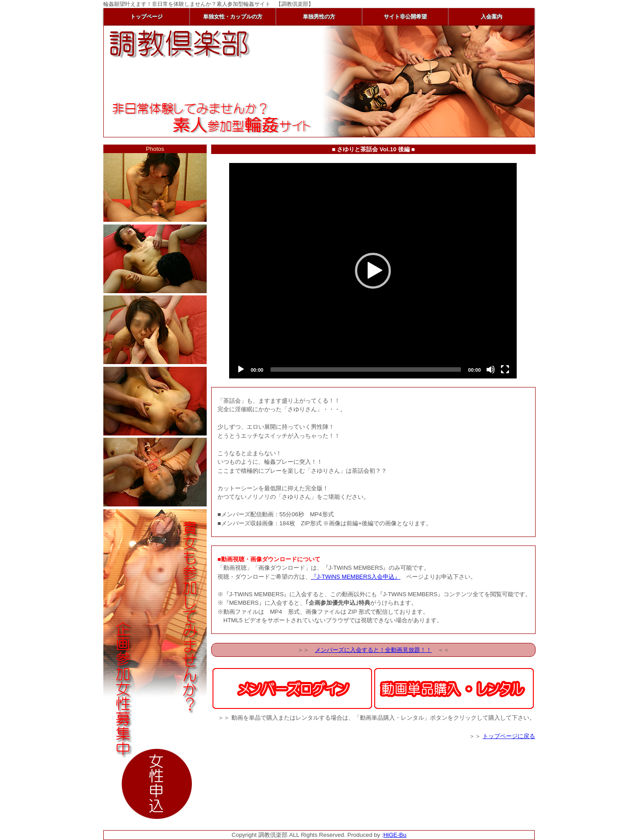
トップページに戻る (509, 736)
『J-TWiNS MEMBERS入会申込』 (356, 577)
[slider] (366, 369)
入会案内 (492, 17)
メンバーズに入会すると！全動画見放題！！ (373, 650)
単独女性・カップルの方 (233, 17)
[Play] (241, 369)
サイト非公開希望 (405, 17)
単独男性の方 (319, 17)
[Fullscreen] (505, 369)
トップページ (146, 17)
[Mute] (491, 369)
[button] (373, 271)
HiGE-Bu (395, 835)
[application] (373, 271)
